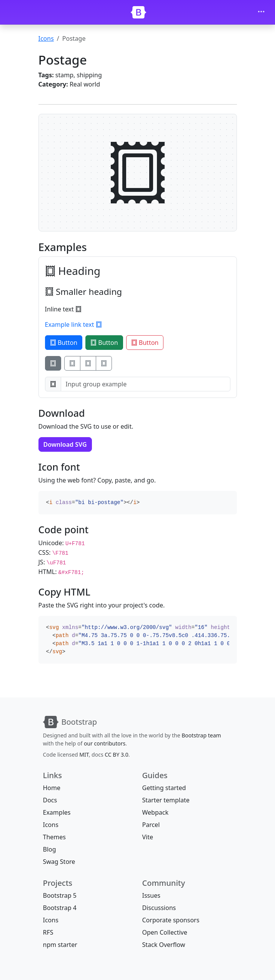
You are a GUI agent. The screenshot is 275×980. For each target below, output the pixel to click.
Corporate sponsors (171, 920)
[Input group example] (146, 384)
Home (52, 788)
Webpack (155, 812)
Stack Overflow (164, 945)
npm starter (60, 945)
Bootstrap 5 (60, 895)
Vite (148, 837)
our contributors (105, 743)
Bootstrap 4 (60, 908)
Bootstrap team (201, 735)
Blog (50, 849)
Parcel (151, 825)
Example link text (73, 324)
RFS (48, 932)
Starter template (166, 800)
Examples (57, 812)
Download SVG (65, 444)
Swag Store (59, 862)
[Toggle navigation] (261, 12)
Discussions (159, 908)
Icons (46, 38)
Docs (50, 800)
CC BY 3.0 (117, 755)
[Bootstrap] (138, 12)
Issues (151, 895)
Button (64, 343)
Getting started (164, 788)
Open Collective (165, 932)
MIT (84, 755)
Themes (54, 837)
